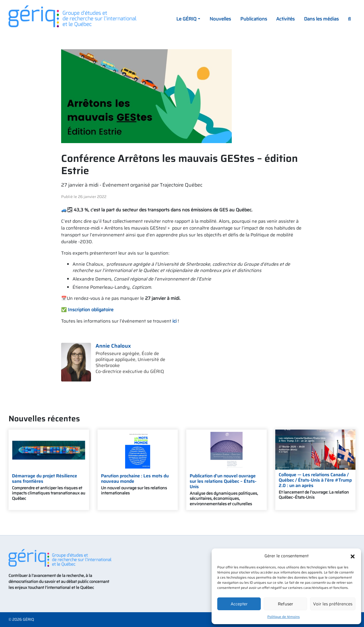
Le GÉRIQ (186, 19)
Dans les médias (321, 19)
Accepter (239, 604)
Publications (254, 19)
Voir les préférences (333, 604)
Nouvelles (220, 19)
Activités (285, 19)
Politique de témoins (284, 617)
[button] (353, 556)
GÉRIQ (28, 619)
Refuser (286, 604)
